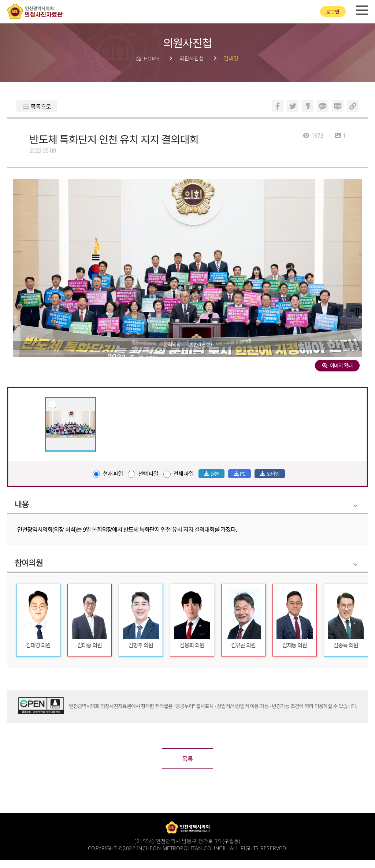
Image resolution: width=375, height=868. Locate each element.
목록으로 (42, 106)
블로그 (338, 106)
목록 (187, 767)
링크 (353, 106)
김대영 (231, 58)
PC (240, 474)
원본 (211, 474)
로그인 (333, 12)
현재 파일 (108, 474)
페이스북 (278, 106)
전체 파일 (178, 474)
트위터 (293, 106)
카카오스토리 (308, 106)
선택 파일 (143, 474)
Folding (355, 506)
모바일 (270, 474)
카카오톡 (323, 106)
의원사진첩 (192, 58)
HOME (152, 58)
